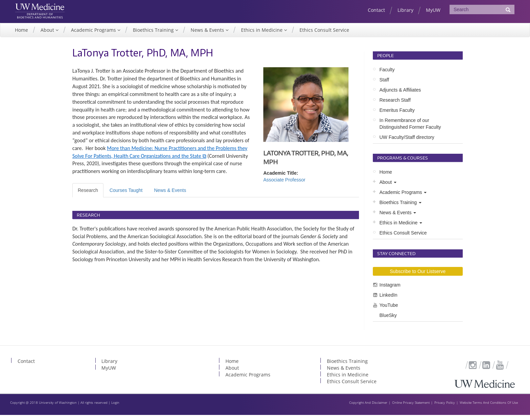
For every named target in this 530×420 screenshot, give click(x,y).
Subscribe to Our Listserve (418, 276)
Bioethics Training (154, 35)
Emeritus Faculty (397, 116)
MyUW (433, 10)
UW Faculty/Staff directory (407, 143)
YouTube (389, 310)
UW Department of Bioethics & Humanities (47, 20)
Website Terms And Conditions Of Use (489, 407)
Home (21, 35)
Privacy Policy (445, 407)
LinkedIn (389, 300)
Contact (376, 10)
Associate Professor (284, 185)
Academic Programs (94, 35)
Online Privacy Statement (411, 407)
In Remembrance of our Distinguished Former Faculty (410, 129)
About (48, 35)
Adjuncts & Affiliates (400, 95)
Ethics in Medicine (262, 35)
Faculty (387, 75)
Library (405, 10)
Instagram (390, 290)
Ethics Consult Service (324, 35)
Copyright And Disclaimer (368, 407)
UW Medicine (47, 9)
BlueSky (388, 320)
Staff (384, 85)
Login (115, 407)
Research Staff (395, 105)
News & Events (208, 35)
